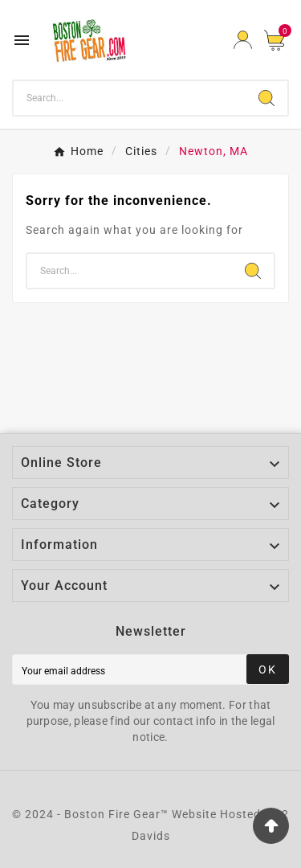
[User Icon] (243, 40)
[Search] (130, 98)
